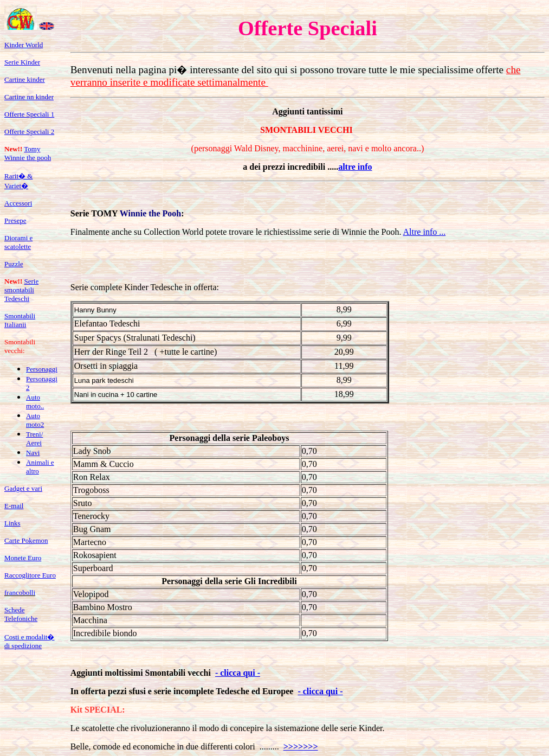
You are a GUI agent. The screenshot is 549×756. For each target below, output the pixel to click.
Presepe (15, 220)
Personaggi (42, 369)
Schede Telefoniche (21, 614)
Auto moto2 (35, 420)
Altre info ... (425, 232)
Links (12, 523)
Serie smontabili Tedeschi (21, 290)
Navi (33, 453)
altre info (355, 167)
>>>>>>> (301, 747)
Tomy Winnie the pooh (28, 153)
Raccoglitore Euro (30, 575)
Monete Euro (23, 558)
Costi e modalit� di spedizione (29, 641)
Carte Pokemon (26, 540)
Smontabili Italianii (20, 320)
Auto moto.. (35, 402)
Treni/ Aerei (34, 438)
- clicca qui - (238, 673)
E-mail (14, 506)
